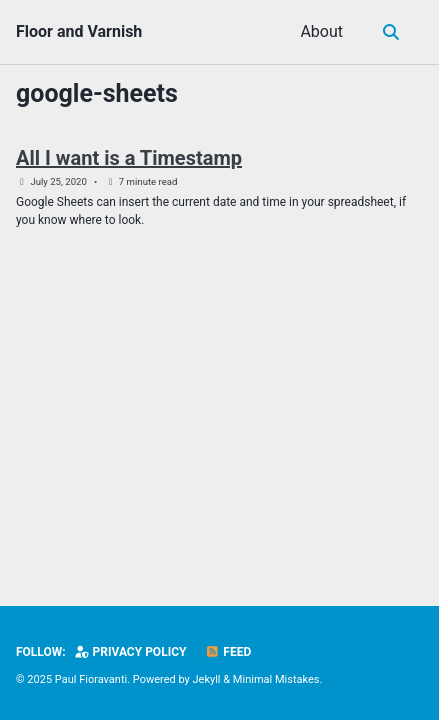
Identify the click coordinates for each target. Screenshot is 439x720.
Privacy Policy (131, 652)
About (321, 31)
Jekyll (207, 679)
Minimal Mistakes (276, 679)
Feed (228, 652)
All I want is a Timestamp (129, 158)
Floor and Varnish (79, 31)
